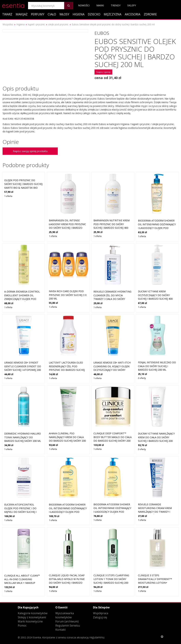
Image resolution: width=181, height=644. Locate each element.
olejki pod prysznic (58, 24)
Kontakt (61, 630)
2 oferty (142, 378)
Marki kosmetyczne (30, 621)
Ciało (52, 14)
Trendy (116, 5)
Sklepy (132, 5)
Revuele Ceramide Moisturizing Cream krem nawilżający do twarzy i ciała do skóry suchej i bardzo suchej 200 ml (155, 512)
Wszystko (8, 24)
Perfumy (38, 14)
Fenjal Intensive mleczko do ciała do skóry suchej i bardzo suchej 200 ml (157, 366)
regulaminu (97, 637)
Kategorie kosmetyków (33, 613)
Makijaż (22, 14)
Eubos (102, 33)
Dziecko (94, 14)
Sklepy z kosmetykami (32, 617)
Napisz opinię (103, 72)
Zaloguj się (100, 617)
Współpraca (101, 613)
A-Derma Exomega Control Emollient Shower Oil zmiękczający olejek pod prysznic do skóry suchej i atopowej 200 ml (22, 299)
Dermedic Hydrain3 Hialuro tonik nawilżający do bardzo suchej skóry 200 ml (23, 437)
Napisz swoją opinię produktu (30, 151)
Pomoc (22, 626)
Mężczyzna (113, 14)
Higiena (79, 14)
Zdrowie (150, 14)
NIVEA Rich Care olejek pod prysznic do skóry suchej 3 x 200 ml (68, 295)
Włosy (64, 14)
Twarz (7, 14)
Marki (100, 5)
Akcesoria (133, 14)
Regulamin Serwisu (68, 626)
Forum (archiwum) (67, 621)
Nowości (84, 5)
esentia (13, 5)
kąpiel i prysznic (36, 24)
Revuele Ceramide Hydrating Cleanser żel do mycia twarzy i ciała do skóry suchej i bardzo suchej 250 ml (112, 299)
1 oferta (8, 196)
